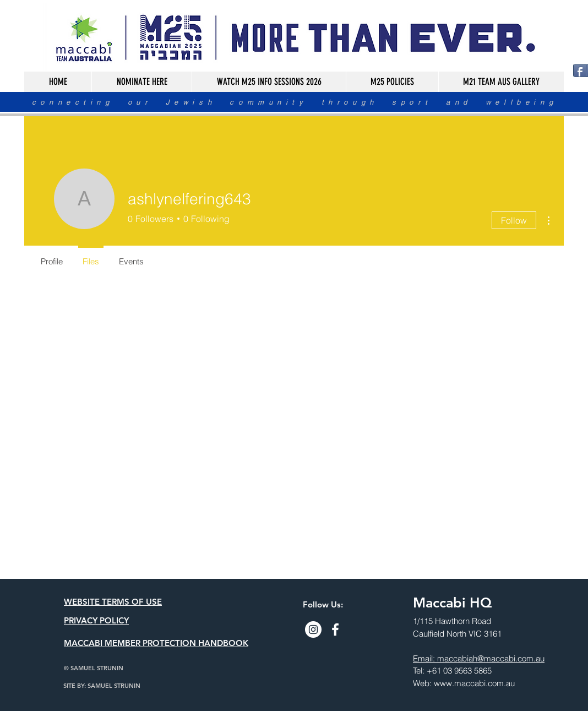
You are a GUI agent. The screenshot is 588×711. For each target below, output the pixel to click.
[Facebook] (335, 629)
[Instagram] (313, 629)
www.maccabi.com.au (474, 683)
